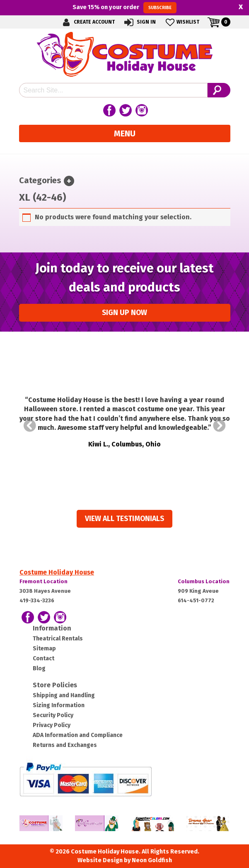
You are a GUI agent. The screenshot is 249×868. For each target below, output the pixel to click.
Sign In (139, 22)
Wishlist (182, 22)
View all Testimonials (124, 519)
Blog (39, 668)
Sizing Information (59, 705)
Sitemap (44, 649)
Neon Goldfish (152, 860)
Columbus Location (204, 581)
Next (220, 426)
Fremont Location (44, 581)
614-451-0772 (196, 600)
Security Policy (53, 715)
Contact (44, 658)
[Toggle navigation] (69, 181)
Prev (30, 426)
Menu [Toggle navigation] (125, 133)
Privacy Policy (52, 725)
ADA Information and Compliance (78, 735)
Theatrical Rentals (58, 639)
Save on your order (124, 7)
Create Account (87, 22)
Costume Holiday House (57, 572)
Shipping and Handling (64, 695)
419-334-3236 (37, 600)
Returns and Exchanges (65, 745)
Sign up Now (124, 313)
